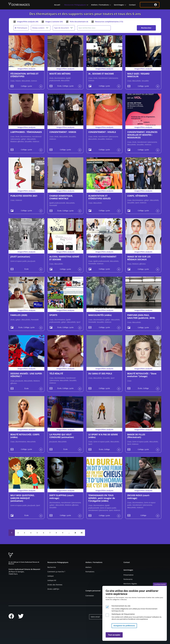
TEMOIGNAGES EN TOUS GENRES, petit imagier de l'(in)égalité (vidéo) (102, 498)
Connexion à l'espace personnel (41, 86)
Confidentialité (160, 584)
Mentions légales (130, 584)
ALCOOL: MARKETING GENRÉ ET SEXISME (64, 258)
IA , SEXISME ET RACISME (101, 74)
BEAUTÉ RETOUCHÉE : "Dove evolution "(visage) (142, 375)
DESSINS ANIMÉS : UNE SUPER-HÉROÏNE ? (26, 375)
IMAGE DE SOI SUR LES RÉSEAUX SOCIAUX (139, 258)
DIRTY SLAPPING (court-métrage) (62, 497)
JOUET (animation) (20, 257)
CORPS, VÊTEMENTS (137, 196)
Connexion (90, 596)
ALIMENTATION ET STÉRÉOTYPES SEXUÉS (99, 197)
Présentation (129, 575)
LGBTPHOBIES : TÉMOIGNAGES (26, 132)
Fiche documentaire (79, 22)
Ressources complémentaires (109, 22)
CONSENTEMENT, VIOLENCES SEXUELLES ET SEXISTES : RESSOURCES (142, 135)
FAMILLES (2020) (19, 315)
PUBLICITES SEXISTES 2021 (24, 196)
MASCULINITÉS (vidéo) (100, 315)
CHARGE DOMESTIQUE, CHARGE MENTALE (61, 197)
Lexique (51, 576)
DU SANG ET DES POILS (100, 374)
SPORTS (53, 315)
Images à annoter (54, 22)
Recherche (52, 567)
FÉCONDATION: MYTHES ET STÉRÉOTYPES (24, 75)
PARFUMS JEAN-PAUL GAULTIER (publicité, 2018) (141, 316)
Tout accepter (114, 635)
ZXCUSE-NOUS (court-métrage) (139, 497)
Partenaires (128, 579)
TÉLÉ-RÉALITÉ (56, 374)
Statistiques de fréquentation (123, 614)
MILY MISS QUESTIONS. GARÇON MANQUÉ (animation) (22, 498)
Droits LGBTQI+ (53, 589)
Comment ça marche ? (56, 572)
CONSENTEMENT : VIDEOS (63, 132)
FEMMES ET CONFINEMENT (102, 257)
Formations (90, 572)
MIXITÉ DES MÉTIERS (60, 74)
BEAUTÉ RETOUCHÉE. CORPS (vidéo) (25, 436)
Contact (127, 562)
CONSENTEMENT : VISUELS (102, 132)
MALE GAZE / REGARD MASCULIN (138, 75)
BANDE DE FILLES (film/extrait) (136, 436)
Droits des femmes (55, 585)
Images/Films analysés (28, 22)
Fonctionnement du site (121, 606)
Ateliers (88, 567)
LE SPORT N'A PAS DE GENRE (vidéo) (103, 436)
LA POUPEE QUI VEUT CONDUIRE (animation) (62, 436)
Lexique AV (52, 580)
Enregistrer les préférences (124, 626)
